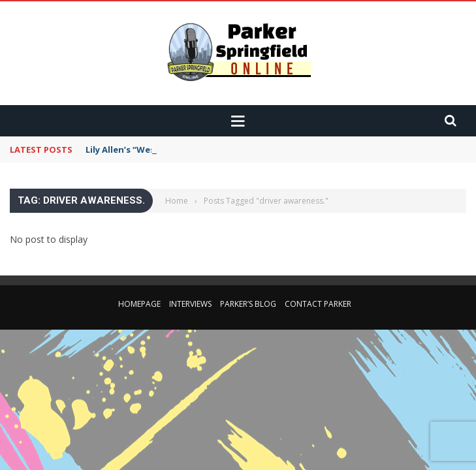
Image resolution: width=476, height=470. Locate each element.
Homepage (139, 304)
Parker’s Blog (248, 304)
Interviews (190, 304)
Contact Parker (318, 304)
